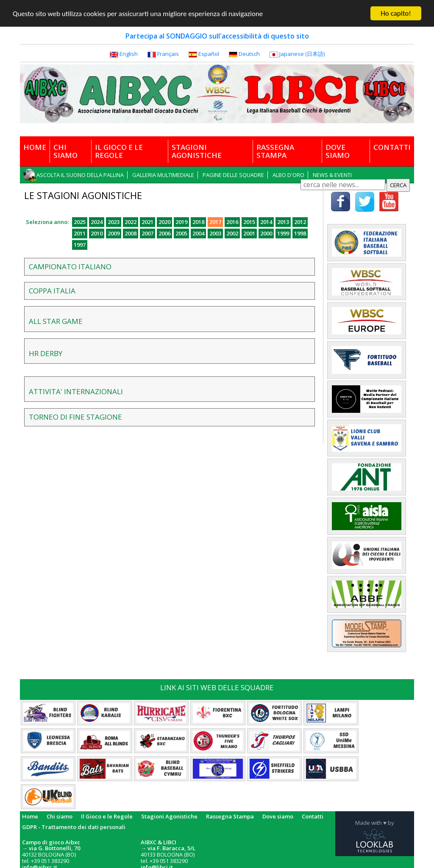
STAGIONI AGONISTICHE (197, 151)
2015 (249, 222)
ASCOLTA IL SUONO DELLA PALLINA (80, 175)
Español (209, 54)
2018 (198, 222)
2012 (300, 222)
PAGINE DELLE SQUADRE (233, 175)
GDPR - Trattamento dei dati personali (74, 827)
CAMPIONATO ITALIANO (70, 267)
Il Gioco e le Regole (107, 816)
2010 (97, 233)
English (129, 54)
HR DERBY (46, 353)
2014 (266, 222)
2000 (266, 233)
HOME (35, 147)
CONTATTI (392, 147)
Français (168, 54)
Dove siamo (278, 816)
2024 (97, 222)
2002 (232, 233)
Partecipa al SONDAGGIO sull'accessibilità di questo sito (217, 36)
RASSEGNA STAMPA (275, 151)
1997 (80, 245)
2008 (131, 233)
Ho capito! (396, 13)
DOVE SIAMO (338, 151)
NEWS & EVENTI (332, 175)
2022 (131, 222)
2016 (232, 222)
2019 (181, 222)
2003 (215, 233)
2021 (147, 222)
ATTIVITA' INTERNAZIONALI (76, 391)
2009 (114, 233)
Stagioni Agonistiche (169, 816)
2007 (147, 233)
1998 (300, 233)
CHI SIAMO (65, 151)
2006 (164, 233)
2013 (283, 222)
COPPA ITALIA (52, 291)
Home (30, 816)
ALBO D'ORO (288, 175)
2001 (249, 233)
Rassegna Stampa (230, 816)
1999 (283, 233)
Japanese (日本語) (302, 54)
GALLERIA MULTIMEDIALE (163, 175)
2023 (114, 222)
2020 (164, 222)
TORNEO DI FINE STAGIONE (75, 417)
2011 (80, 233)
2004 (198, 233)
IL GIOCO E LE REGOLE (119, 151)
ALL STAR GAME (56, 321)
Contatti (313, 816)
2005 (181, 233)
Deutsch (249, 54)
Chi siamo (60, 816)
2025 (80, 222)
